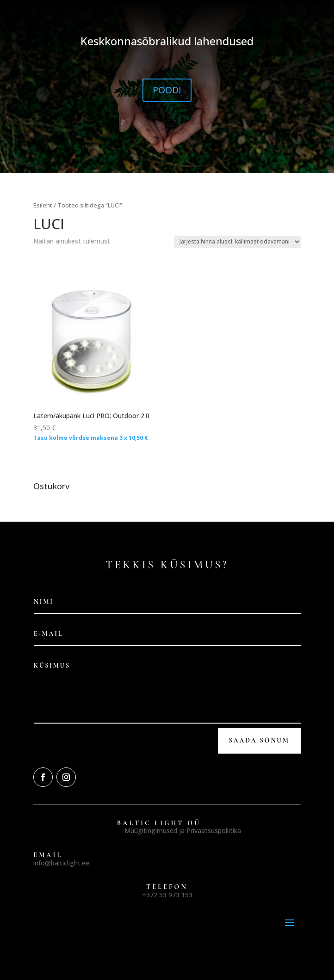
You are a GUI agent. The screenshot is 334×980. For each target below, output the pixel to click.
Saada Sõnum (259, 740)
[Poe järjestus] (237, 242)
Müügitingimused (151, 831)
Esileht (43, 205)
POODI (167, 90)
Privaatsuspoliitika (214, 831)
